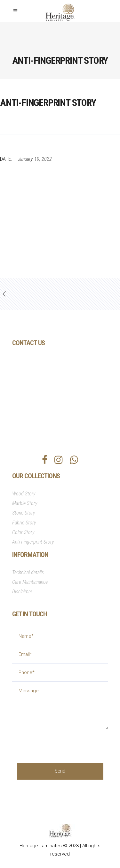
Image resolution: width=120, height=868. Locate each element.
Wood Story (24, 494)
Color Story (23, 532)
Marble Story (25, 503)
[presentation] (66, 742)
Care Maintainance (30, 582)
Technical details (28, 572)
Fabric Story (24, 523)
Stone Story (24, 513)
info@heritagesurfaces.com (54, 407)
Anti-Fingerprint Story (33, 542)
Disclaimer (22, 592)
